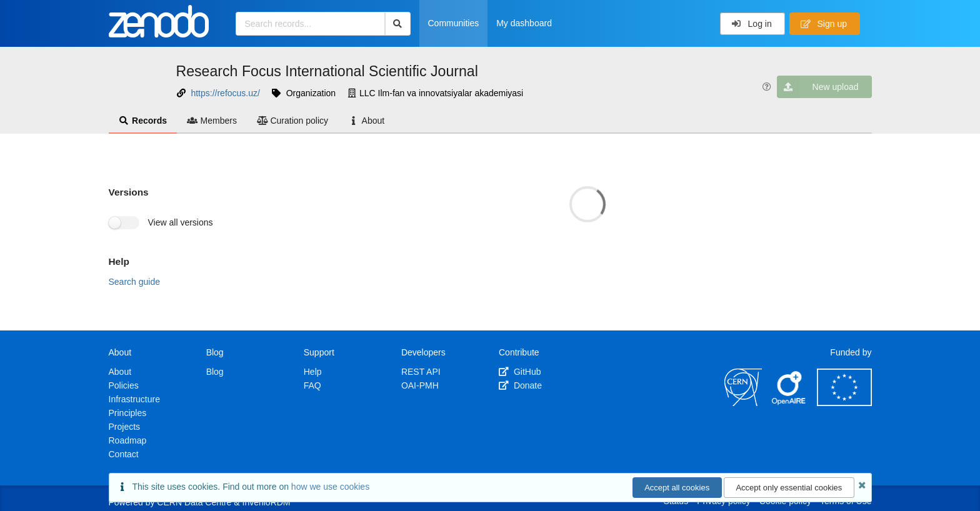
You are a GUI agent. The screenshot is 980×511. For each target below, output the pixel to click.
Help (313, 372)
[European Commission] (844, 403)
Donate (520, 385)
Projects (125, 427)
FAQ (312, 385)
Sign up (824, 24)
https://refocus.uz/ (225, 93)
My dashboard (524, 23)
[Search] (398, 24)
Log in (752, 24)
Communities (454, 23)
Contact (124, 454)
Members (212, 121)
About (366, 121)
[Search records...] (310, 24)
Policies (124, 385)
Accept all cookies (677, 488)
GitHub (520, 372)
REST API (421, 372)
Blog (215, 372)
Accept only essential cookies (789, 488)
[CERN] (743, 403)
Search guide (135, 282)
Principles (128, 413)
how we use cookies (330, 487)
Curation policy (292, 121)
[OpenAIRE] (789, 403)
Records (143, 121)
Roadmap (128, 440)
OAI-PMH (420, 385)
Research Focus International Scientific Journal (327, 71)
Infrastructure (134, 399)
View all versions (181, 222)
